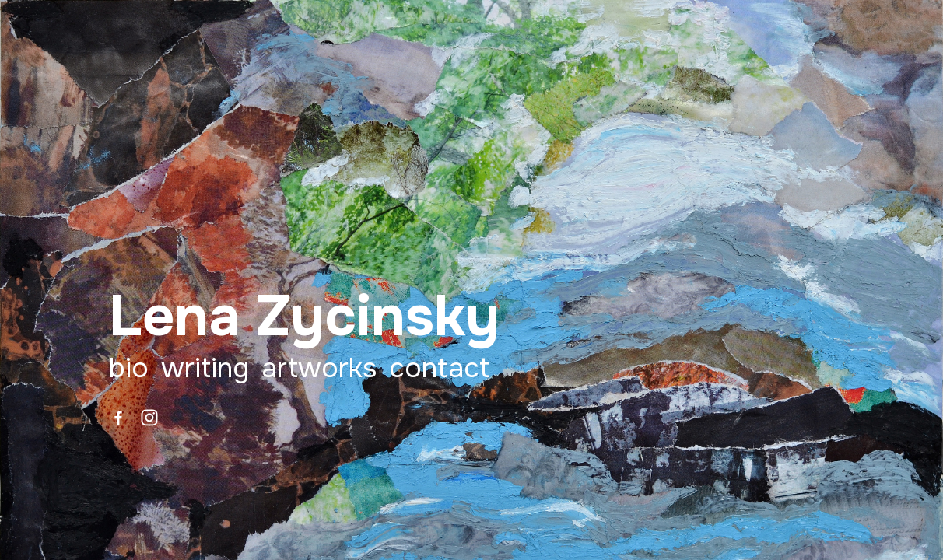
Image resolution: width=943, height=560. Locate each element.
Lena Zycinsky (304, 317)
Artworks (319, 368)
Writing (205, 368)
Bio (129, 368)
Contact (439, 368)
